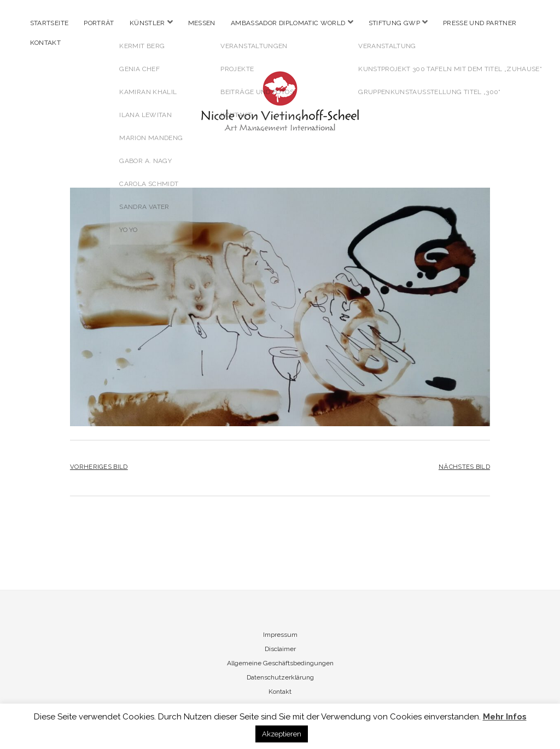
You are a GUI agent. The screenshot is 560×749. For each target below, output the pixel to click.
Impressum (280, 635)
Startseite (49, 23)
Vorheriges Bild (99, 467)
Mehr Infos (505, 717)
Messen (202, 23)
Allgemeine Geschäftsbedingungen (280, 663)
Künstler (147, 23)
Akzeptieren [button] (282, 734)
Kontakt (46, 43)
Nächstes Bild (464, 467)
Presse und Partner (480, 23)
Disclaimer (280, 649)
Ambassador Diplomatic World (288, 23)
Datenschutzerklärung (280, 677)
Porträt (99, 23)
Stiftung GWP (394, 23)
